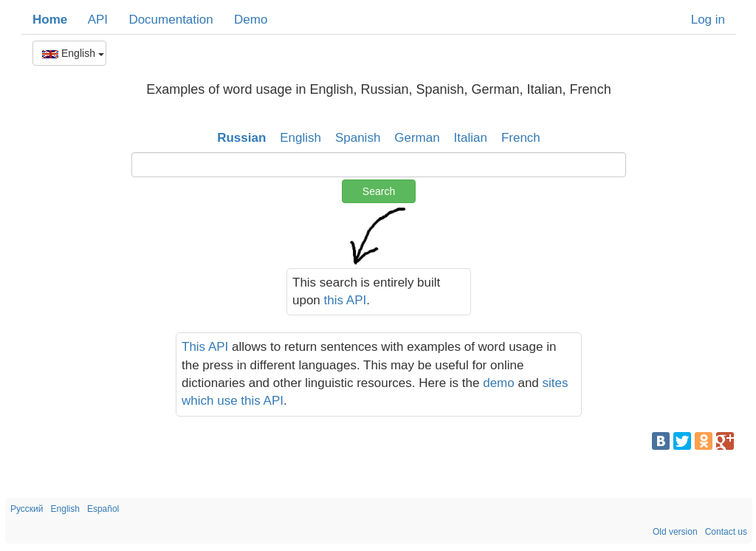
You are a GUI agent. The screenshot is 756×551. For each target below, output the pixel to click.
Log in (708, 20)
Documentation (171, 20)
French (521, 138)
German (417, 138)
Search (379, 191)
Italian (471, 138)
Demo (251, 20)
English (73, 53)
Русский (27, 509)
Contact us (726, 532)
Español (103, 509)
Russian (241, 138)
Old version (675, 532)
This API (205, 347)
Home (50, 20)
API (98, 20)
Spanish (358, 138)
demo (499, 383)
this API (346, 300)
